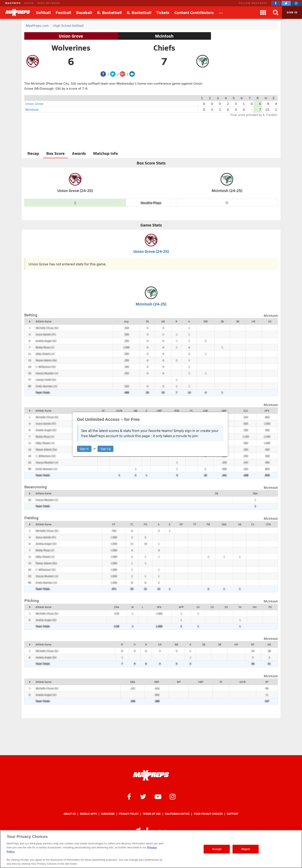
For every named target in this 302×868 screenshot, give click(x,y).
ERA (117, 607)
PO (145, 524)
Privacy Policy (129, 814)
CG (212, 607)
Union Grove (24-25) (75, 190)
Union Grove (71, 36)
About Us (70, 814)
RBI (206, 321)
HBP (159, 411)
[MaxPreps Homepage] (151, 775)
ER (160, 644)
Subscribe (108, 814)
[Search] (276, 13)
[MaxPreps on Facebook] (276, 3)
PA (147, 321)
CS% (268, 524)
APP (181, 607)
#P (267, 682)
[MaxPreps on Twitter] (286, 3)
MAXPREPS (13, 3)
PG (270, 607)
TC (132, 524)
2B (222, 321)
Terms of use (152, 814)
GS (270, 321)
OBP (224, 411)
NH (255, 607)
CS (253, 524)
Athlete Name (44, 321)
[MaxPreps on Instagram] (296, 3)
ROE (177, 411)
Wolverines (71, 48)
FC (191, 411)
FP (114, 524)
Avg (126, 321)
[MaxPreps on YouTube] (158, 796)
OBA (133, 682)
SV (240, 607)
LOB (205, 411)
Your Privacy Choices (208, 814)
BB (136, 411)
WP (179, 682)
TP (195, 524)
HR (254, 321)
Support (233, 814)
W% (159, 607)
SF (103, 411)
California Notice (177, 814)
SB (217, 493)
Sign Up (105, 449)
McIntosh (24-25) (227, 190)
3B (238, 321)
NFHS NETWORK (49, 3)
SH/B (119, 411)
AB (163, 321)
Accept (217, 849)
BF (253, 644)
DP (181, 524)
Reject (246, 849)
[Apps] (263, 13)
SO (226, 607)
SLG (246, 411)
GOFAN (29, 3)
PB (208, 524)
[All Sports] (221, 13)
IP (122, 644)
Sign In (84, 449)
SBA (255, 493)
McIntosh (164, 36)
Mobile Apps (88, 814)
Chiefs (164, 48)
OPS (267, 411)
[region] (151, 849)
